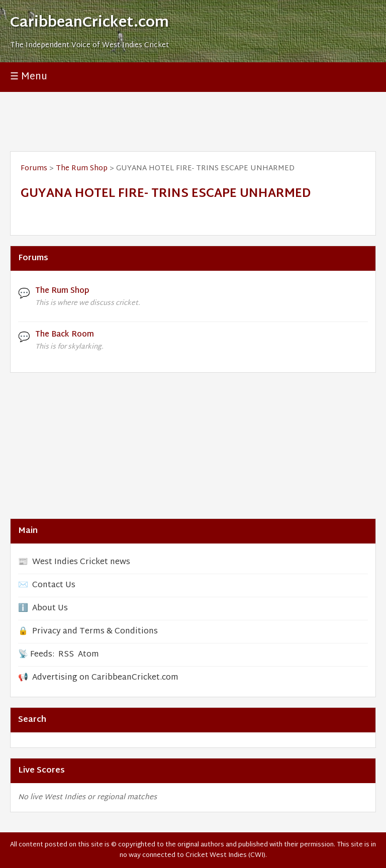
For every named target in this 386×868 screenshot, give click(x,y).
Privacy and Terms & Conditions (95, 632)
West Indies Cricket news (81, 562)
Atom (88, 655)
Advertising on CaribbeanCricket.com (105, 678)
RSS (66, 655)
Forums (34, 169)
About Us (50, 609)
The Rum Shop (82, 169)
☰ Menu (29, 77)
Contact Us (54, 585)
